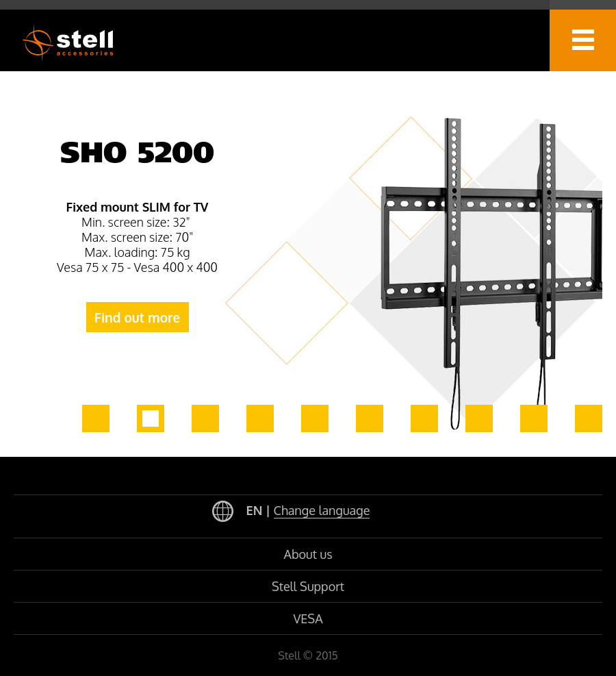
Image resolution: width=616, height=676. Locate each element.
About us (308, 554)
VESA (308, 618)
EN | (291, 512)
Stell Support (308, 586)
